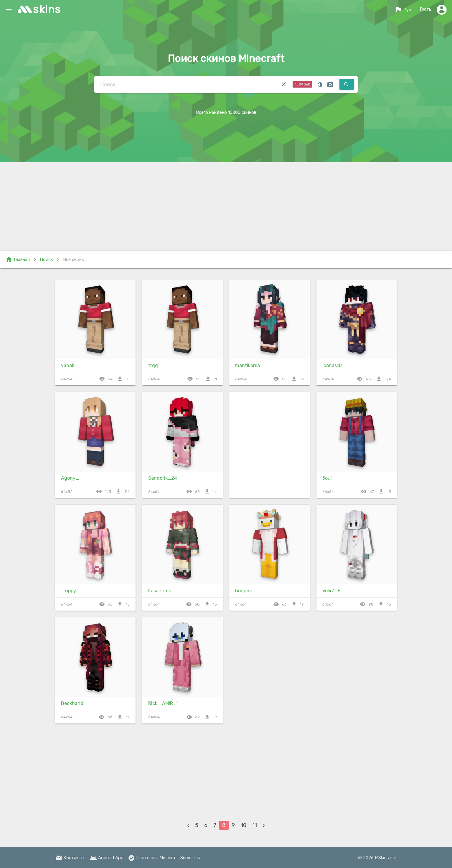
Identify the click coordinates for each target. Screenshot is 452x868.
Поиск (46, 259)
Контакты (70, 858)
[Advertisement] (226, 206)
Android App (107, 858)
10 (244, 825)
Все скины (74, 259)
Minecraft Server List (181, 858)
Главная (18, 259)
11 (255, 825)
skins (47, 9)
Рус (403, 10)
